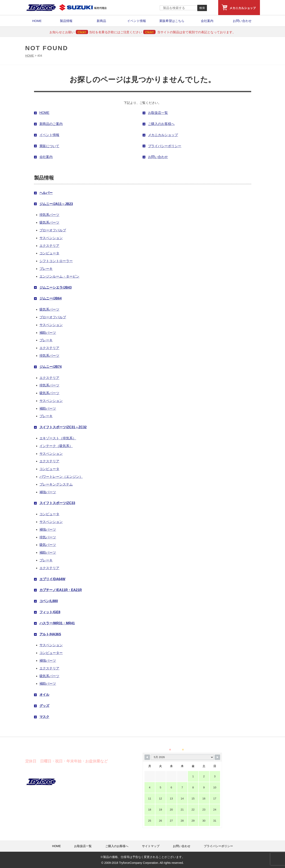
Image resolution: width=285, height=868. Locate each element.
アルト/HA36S (50, 634)
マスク (44, 717)
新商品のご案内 (51, 124)
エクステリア (49, 246)
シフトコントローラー (56, 261)
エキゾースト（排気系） (58, 438)
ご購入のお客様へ (161, 124)
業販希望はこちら (172, 21)
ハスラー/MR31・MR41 (57, 623)
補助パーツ (48, 333)
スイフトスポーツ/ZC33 (57, 503)
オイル (44, 695)
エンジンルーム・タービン (60, 276)
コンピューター (51, 653)
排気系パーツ (49, 215)
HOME (37, 21)
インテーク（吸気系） (56, 446)
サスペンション (51, 238)
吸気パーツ (48, 545)
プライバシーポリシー (165, 146)
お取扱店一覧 (158, 113)
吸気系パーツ (49, 222)
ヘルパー (46, 193)
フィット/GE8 (50, 612)
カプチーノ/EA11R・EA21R (61, 590)
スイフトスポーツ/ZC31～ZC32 (63, 427)
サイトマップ (151, 846)
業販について (49, 146)
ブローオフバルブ (53, 230)
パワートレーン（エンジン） (61, 477)
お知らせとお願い (69, 32)
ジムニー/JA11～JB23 (56, 204)
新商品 (101, 21)
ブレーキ (46, 269)
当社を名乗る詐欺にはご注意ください (122, 32)
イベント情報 (137, 21)
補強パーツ (48, 492)
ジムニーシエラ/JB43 (56, 287)
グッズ (44, 706)
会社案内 (207, 21)
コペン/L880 (49, 601)
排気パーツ (48, 537)
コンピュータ (49, 253)
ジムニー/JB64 (51, 298)
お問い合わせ (242, 21)
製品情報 (66, 21)
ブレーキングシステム (56, 484)
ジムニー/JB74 (51, 367)
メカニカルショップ (163, 135)
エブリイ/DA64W (52, 579)
